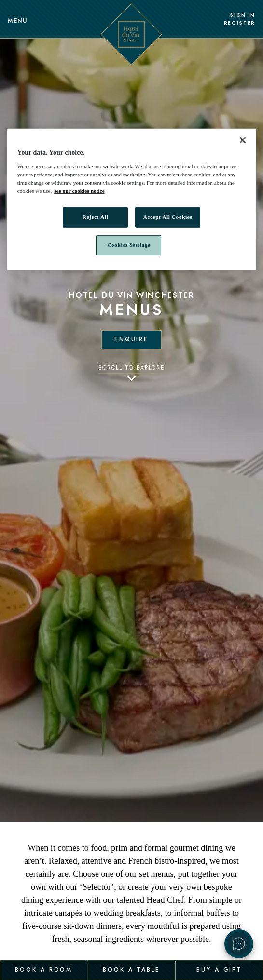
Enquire (131, 339)
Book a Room (44, 970)
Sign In (242, 15)
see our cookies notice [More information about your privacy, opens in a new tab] (79, 191)
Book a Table (131, 970)
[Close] (243, 140)
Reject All (95, 217)
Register (240, 23)
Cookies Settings (129, 245)
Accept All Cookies (168, 217)
